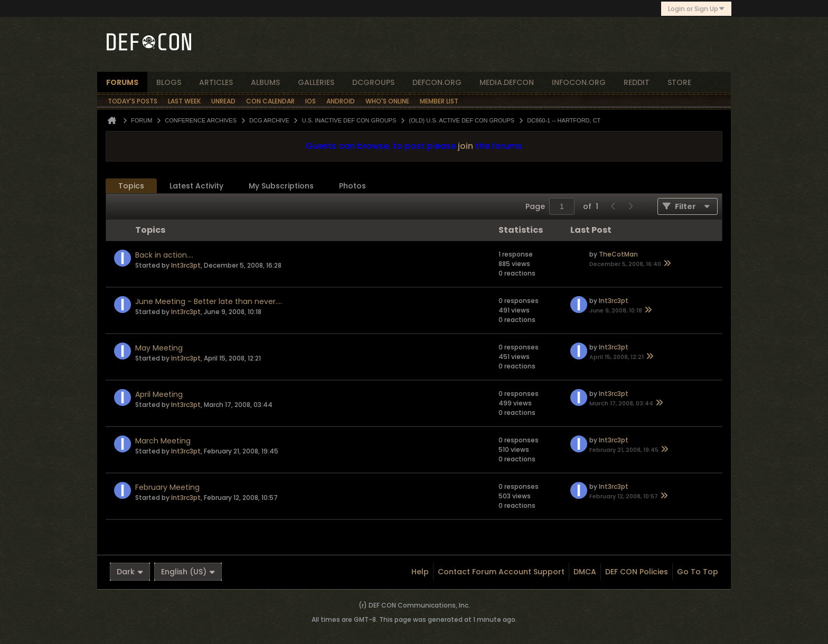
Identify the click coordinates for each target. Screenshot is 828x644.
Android (341, 101)
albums (265, 82)
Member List (439, 101)
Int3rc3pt (186, 265)
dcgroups (373, 82)
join (465, 146)
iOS (310, 101)
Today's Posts (133, 101)
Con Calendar (270, 101)
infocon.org (579, 82)
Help (420, 572)
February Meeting (167, 487)
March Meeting (163, 441)
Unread (223, 101)
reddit (637, 82)
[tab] (131, 186)
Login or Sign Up (696, 9)
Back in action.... (164, 255)
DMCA (585, 572)
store (679, 82)
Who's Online (387, 101)
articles (216, 82)
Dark (130, 572)
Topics (131, 186)
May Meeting (159, 348)
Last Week (184, 101)
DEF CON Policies (637, 572)
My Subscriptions (281, 186)
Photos (352, 186)
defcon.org (437, 82)
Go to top (698, 572)
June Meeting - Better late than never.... (209, 301)
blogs (169, 82)
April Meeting (159, 394)
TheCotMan (618, 254)
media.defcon (507, 82)
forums (122, 82)
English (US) (188, 572)
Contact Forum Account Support (501, 572)
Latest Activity (196, 186)
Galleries (316, 82)
